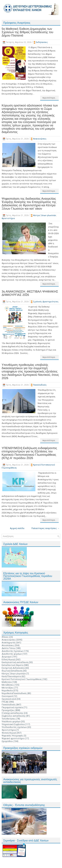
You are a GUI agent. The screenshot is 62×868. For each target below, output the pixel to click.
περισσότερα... (49, 98)
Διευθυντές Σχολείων (12, 651)
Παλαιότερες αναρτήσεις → (45, 528)
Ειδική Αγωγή (8, 659)
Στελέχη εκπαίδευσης (12, 713)
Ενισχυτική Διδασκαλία (13, 668)
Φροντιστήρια (8, 218)
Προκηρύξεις (8, 710)
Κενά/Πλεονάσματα (11, 676)
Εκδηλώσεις (42, 42)
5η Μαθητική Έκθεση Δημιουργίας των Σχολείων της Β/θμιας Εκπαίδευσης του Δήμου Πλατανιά (27, 32)
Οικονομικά (7, 696)
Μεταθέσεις (8, 685)
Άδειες (5, 637)
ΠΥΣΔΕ (5, 702)
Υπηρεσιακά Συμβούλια (13, 724)
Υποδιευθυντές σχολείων (14, 727)
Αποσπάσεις (8, 645)
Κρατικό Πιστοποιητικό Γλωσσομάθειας (22, 679)
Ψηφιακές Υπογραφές (12, 736)
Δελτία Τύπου (8, 648)
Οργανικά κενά (9, 699)
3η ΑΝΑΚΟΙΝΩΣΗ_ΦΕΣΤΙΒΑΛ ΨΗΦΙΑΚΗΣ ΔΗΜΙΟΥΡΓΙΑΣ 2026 (30, 293)
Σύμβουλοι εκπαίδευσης (14, 716)
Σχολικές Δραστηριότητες (46, 302)
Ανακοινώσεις (40, 139)
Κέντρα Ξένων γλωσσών (45, 215)
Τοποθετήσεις (9, 719)
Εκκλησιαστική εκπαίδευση (15, 662)
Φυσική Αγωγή (9, 733)
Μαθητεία (7, 682)
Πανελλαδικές (40, 385)
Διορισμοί (7, 657)
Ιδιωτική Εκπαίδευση (12, 671)
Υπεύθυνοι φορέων (11, 721)
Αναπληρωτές (9, 643)
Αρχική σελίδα (17, 528)
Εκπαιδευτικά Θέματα (12, 665)
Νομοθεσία (7, 690)
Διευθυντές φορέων (12, 654)
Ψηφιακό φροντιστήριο (13, 738)
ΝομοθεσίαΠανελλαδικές (14, 693)
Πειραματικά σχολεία (12, 707)
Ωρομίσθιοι (7, 741)
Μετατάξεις (8, 688)
